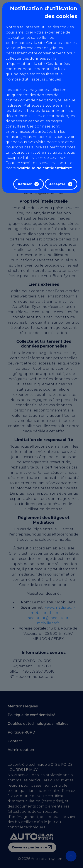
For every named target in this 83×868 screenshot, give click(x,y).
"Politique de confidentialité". (45, 168)
